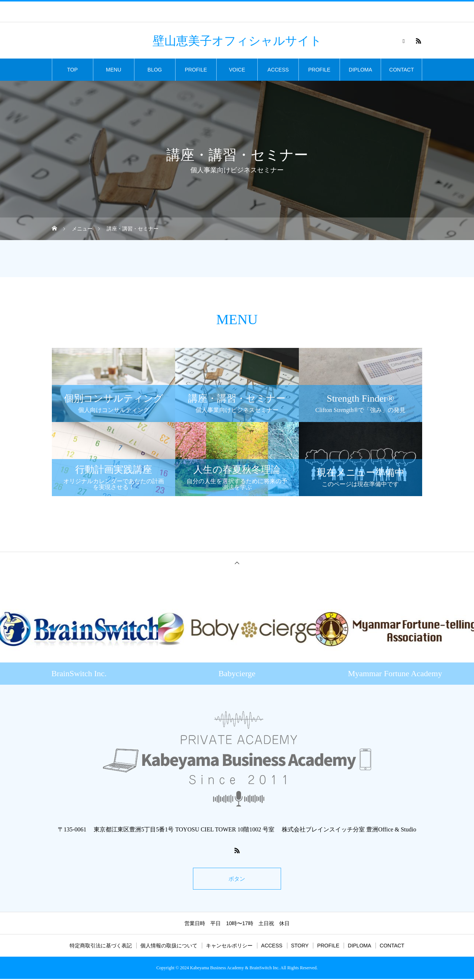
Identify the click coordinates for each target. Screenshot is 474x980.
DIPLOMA (360, 70)
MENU (114, 70)
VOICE (237, 70)
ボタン (237, 879)
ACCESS (278, 70)
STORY (300, 947)
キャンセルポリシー (229, 947)
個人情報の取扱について (169, 947)
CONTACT (402, 70)
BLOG (155, 70)
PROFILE (196, 70)
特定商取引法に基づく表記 (101, 947)
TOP (72, 70)
